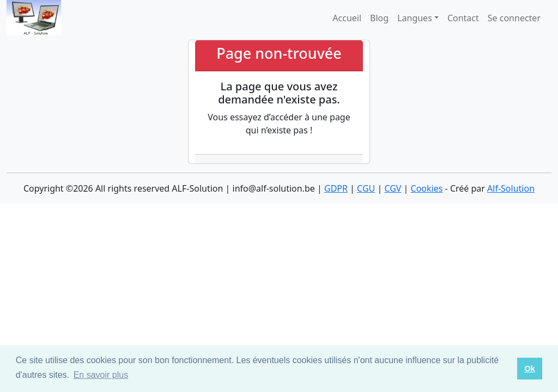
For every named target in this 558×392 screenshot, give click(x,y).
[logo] (34, 18)
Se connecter (514, 18)
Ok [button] (529, 369)
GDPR (336, 188)
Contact (463, 18)
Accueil (347, 18)
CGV (393, 188)
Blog (379, 18)
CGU (366, 188)
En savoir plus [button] (101, 375)
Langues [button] (415, 18)
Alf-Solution (511, 188)
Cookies (427, 188)
